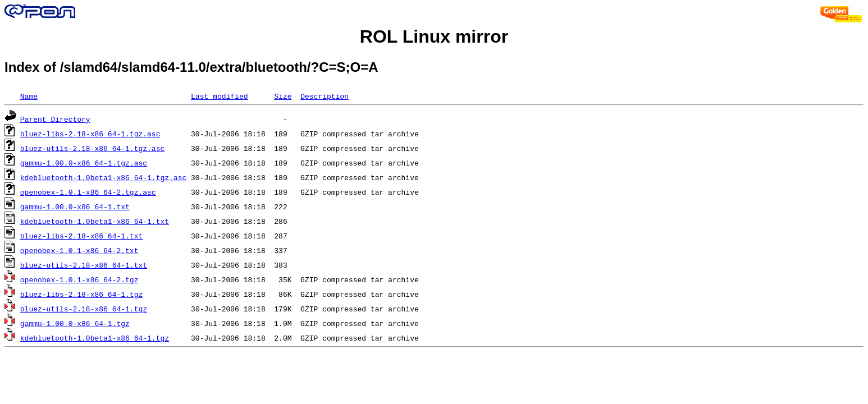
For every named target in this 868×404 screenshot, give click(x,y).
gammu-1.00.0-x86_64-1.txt (75, 206)
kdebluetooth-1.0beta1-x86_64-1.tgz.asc (103, 177)
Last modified (219, 96)
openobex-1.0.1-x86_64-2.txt (79, 250)
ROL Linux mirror (434, 36)
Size (283, 96)
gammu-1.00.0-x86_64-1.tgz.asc (84, 163)
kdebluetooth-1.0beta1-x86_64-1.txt (95, 221)
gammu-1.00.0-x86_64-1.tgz (75, 323)
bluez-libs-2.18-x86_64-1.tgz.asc (90, 134)
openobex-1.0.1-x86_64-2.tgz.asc (88, 192)
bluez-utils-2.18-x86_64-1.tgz (84, 309)
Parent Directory (55, 119)
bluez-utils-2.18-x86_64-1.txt (84, 265)
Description (325, 96)
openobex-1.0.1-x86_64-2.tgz (79, 279)
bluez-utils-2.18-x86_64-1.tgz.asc (92, 148)
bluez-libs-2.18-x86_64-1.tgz (81, 294)
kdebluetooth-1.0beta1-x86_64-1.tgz (95, 338)
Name (29, 96)
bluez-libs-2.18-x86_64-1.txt (81, 236)
